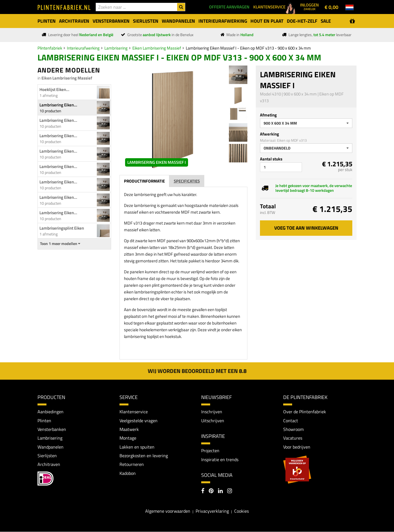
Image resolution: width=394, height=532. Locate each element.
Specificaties (187, 181)
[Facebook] (203, 492)
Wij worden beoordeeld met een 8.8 (197, 371)
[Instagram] (230, 492)
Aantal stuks (271, 159)
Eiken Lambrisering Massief (157, 48)
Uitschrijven (213, 421)
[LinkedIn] (220, 492)
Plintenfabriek (50, 48)
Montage (128, 438)
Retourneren (132, 465)
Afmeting (268, 115)
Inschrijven (212, 412)
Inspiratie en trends (220, 459)
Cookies (241, 512)
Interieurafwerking (83, 48)
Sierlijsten (47, 456)
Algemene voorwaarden (168, 512)
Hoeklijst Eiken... (54, 89)
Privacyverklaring (212, 512)
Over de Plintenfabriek (305, 412)
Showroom (293, 430)
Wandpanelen (51, 447)
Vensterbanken (52, 430)
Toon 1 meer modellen (60, 244)
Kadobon (128, 474)
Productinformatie (144, 181)
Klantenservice (134, 412)
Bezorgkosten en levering (144, 456)
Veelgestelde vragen (139, 421)
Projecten (210, 451)
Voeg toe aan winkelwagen (306, 228)
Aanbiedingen (51, 412)
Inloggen (309, 6)
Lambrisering (116, 48)
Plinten (44, 421)
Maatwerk (129, 430)
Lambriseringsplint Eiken (62, 228)
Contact (291, 421)
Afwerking (269, 134)
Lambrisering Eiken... (58, 105)
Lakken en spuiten (137, 447)
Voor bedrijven (297, 447)
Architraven (49, 465)
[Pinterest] (211, 492)
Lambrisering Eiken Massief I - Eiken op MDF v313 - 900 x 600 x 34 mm (248, 48)
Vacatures (293, 438)
